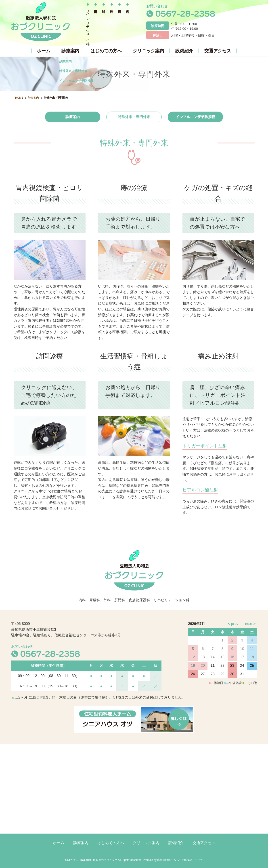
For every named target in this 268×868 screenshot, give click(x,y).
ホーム (44, 51)
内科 (128, 21)
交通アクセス (218, 51)
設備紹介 (184, 51)
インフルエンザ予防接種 (195, 117)
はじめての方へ (106, 51)
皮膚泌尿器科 (96, 21)
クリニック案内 (149, 51)
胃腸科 (119, 21)
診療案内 (70, 51)
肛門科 (104, 21)
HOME (19, 98)
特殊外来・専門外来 (134, 117)
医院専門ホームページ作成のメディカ (180, 860)
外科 (112, 21)
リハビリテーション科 (88, 23)
